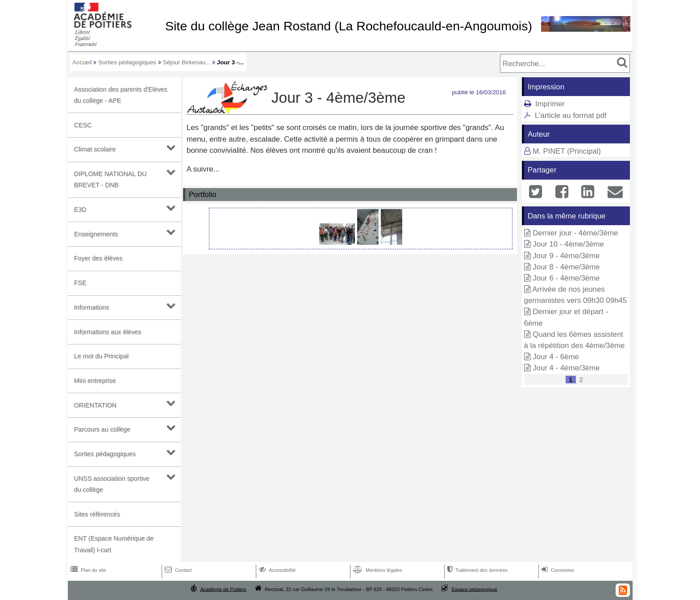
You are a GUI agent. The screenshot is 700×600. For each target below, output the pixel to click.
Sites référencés (97, 514)
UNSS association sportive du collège (112, 484)
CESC (83, 125)
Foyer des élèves (98, 258)
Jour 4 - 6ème (556, 357)
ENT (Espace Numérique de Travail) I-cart (114, 544)
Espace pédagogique (475, 589)
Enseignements (96, 234)
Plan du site (87, 570)
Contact (177, 570)
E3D (80, 210)
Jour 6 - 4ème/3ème (566, 278)
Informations (92, 307)
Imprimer (550, 104)
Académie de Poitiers (223, 589)
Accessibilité (277, 570)
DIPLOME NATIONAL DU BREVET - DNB (110, 179)
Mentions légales (377, 570)
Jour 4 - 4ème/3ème (566, 368)
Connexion (557, 570)
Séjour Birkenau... (187, 62)
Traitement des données (477, 570)
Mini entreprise (95, 381)
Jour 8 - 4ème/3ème (566, 267)
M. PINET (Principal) (567, 151)
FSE (80, 283)
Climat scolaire (95, 149)
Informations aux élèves (108, 332)
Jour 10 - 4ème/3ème (568, 244)
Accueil (82, 62)
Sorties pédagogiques (127, 62)
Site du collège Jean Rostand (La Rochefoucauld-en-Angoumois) (349, 26)
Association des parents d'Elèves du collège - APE (121, 95)
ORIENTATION (95, 405)
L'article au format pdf (571, 115)
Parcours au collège (102, 429)
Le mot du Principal (101, 356)
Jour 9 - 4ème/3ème (566, 256)
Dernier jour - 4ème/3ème (575, 233)
